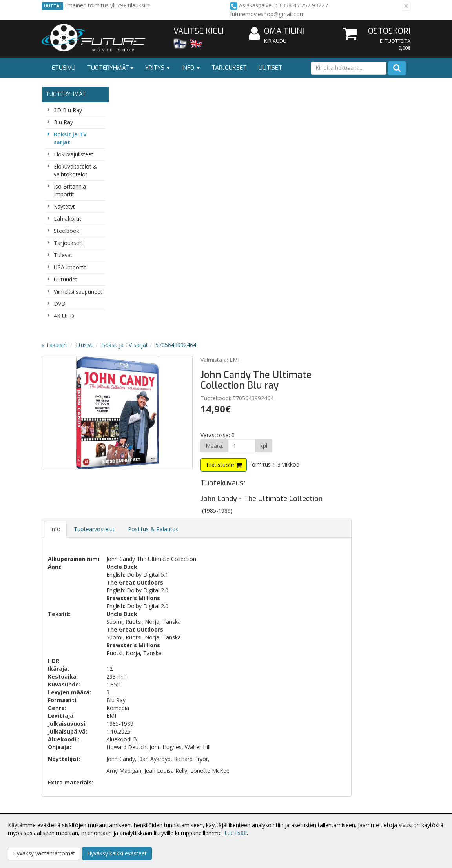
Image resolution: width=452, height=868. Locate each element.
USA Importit (70, 267)
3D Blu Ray (68, 110)
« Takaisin (129, 93)
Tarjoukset (229, 68)
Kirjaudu (275, 41)
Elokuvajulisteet (74, 154)
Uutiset (270, 68)
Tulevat (63, 255)
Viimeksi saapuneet (78, 291)
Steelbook (67, 231)
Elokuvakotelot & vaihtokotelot (76, 170)
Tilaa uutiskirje (163, 665)
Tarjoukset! (68, 243)
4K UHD (64, 316)
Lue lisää (236, 833)
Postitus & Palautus (228, 277)
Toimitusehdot (137, 803)
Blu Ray (63, 122)
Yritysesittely (59, 791)
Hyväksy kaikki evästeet (117, 853)
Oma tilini (276, 32)
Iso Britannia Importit (70, 190)
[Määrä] (307, 194)
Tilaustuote (287, 213)
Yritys (158, 68)
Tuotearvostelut (169, 277)
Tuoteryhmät (110, 68)
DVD (60, 304)
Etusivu (64, 68)
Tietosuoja (132, 791)
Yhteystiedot (59, 803)
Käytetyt (64, 206)
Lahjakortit (67, 219)
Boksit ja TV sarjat (70, 138)
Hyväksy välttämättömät (44, 853)
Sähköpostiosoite (165, 633)
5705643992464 (251, 93)
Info (191, 68)
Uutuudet (66, 279)
